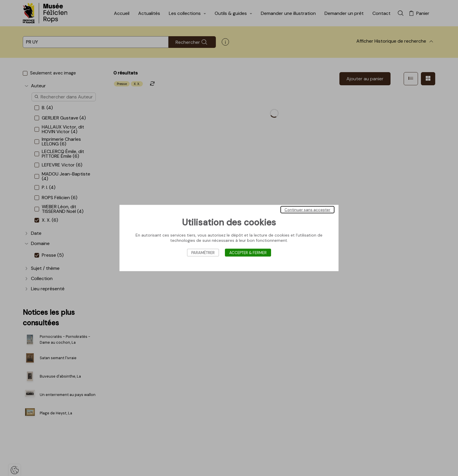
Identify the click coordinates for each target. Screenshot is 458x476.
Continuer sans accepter (307, 210)
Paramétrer (203, 253)
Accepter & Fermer (248, 253)
